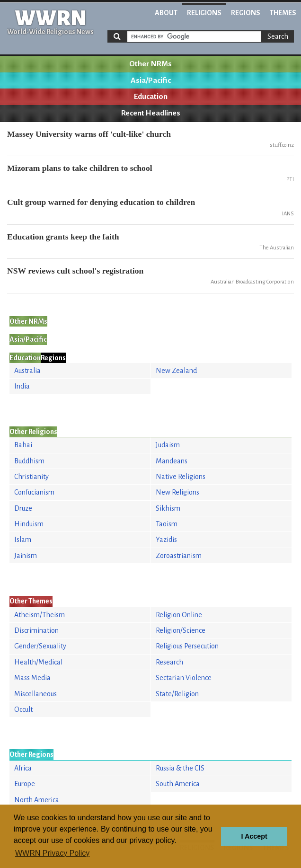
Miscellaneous (35, 694)
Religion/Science (181, 630)
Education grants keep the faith (63, 237)
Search (278, 36)
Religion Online (179, 615)
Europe (25, 784)
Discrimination (36, 630)
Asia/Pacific (151, 80)
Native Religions (181, 477)
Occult (23, 709)
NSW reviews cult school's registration (75, 271)
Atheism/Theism (40, 615)
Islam (23, 540)
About (166, 13)
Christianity (31, 477)
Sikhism (168, 508)
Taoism (167, 524)
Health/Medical (38, 662)
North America (37, 800)
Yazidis (166, 540)
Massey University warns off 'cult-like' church (89, 134)
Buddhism (29, 461)
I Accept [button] (254, 836)
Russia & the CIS (180, 768)
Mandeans (172, 461)
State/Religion (177, 694)
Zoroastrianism (179, 556)
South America (178, 784)
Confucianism (34, 492)
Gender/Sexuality (40, 646)
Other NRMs (150, 64)
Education (151, 97)
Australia (27, 371)
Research (169, 662)
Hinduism (29, 524)
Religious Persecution (187, 646)
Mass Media (32, 678)
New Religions (177, 492)
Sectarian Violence (184, 678)
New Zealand (176, 371)
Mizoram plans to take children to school (80, 168)
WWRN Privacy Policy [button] (52, 853)
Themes (283, 13)
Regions (246, 13)
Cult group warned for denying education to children (101, 202)
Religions (204, 13)
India (22, 386)
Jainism (26, 556)
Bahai (23, 445)
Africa (23, 768)
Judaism (168, 445)
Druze (23, 508)
